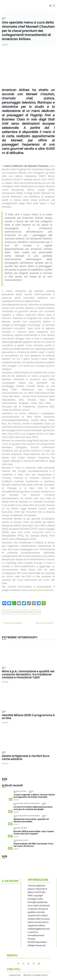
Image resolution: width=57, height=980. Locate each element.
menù (37, 612)
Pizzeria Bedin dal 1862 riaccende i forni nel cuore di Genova (33, 845)
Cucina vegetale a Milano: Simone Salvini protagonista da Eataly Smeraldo (34, 796)
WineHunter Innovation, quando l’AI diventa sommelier (31, 820)
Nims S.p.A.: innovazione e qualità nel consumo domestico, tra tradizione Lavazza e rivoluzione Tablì (28, 674)
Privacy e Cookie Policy (36, 975)
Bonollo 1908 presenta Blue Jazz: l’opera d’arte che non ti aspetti (34, 833)
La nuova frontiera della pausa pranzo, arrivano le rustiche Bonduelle (33, 808)
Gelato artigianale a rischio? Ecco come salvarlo (26, 757)
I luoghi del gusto (21, 840)
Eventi (31, 791)
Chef (4, 612)
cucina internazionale (16, 612)
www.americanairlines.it (40, 590)
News (4, 18)
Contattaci (15, 975)
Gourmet (29, 612)
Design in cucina (20, 791)
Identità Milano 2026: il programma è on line (28, 717)
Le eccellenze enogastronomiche (27, 803)
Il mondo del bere (20, 828)
